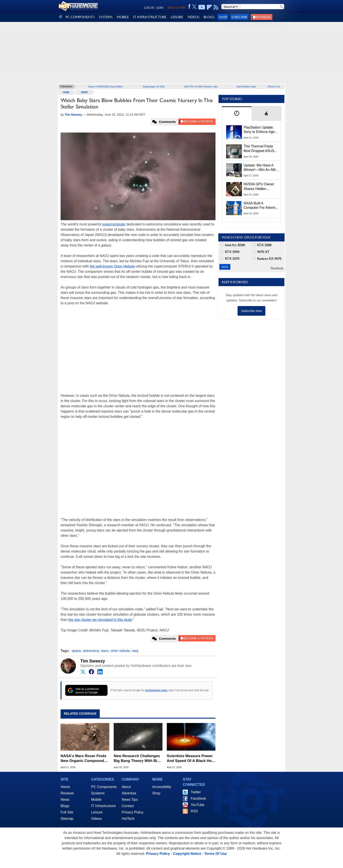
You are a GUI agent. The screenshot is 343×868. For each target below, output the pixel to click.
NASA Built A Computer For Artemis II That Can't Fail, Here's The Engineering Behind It (260, 206)
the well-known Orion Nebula (112, 266)
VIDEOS (193, 17)
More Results (277, 268)
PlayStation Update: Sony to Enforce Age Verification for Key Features (259, 130)
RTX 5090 (230, 252)
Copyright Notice (187, 854)
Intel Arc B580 (233, 245)
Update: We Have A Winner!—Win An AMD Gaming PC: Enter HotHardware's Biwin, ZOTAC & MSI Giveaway (261, 168)
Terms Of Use (216, 854)
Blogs (65, 806)
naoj (135, 651)
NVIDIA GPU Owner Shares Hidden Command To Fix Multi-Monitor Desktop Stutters (261, 187)
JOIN (160, 8)
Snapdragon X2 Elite (154, 87)
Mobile (96, 800)
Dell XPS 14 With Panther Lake (201, 87)
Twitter (196, 792)
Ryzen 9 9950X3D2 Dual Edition (106, 87)
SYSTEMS (106, 17)
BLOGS (209, 17)
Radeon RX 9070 (267, 259)
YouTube (197, 805)
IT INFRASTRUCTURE (150, 17)
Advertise (129, 793)
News (84, 92)
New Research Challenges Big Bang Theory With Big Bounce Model (137, 759)
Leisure (97, 812)
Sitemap (67, 819)
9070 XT (261, 252)
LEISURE (177, 17)
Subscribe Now (251, 311)
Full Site (67, 812)
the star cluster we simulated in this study (100, 620)
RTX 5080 (262, 245)
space (76, 651)
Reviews (67, 793)
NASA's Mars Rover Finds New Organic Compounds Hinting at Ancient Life (83, 759)
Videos (97, 819)
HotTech (128, 819)
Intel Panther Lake (246, 87)
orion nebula (120, 651)
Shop (223, 17)
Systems (98, 793)
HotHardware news (156, 690)
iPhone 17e (274, 87)
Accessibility (162, 787)
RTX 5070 (230, 259)
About (126, 787)
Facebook (198, 798)
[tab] (237, 114)
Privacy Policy (133, 812)
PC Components (104, 787)
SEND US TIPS (177, 8)
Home (65, 787)
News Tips (130, 800)
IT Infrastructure (104, 806)
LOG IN (149, 8)
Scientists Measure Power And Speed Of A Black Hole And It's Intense (191, 759)
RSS (194, 811)
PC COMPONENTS (80, 17)
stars (105, 651)
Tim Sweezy (93, 661)
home (66, 92)
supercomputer (114, 224)
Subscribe (239, 17)
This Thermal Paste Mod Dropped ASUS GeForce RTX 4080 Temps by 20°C (259, 149)
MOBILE (123, 17)
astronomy (91, 651)
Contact (128, 806)
